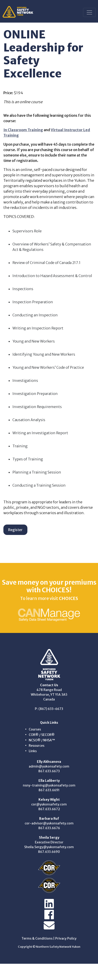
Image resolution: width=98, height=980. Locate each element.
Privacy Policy (66, 938)
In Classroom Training (23, 130)
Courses (35, 729)
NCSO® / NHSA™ (42, 740)
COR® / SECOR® (42, 735)
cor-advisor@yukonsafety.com (49, 823)
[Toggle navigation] (89, 12)
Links (33, 751)
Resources (37, 746)
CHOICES (68, 598)
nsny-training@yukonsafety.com (49, 785)
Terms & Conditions (37, 938)
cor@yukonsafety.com (49, 804)
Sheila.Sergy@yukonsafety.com (49, 847)
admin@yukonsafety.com (49, 766)
